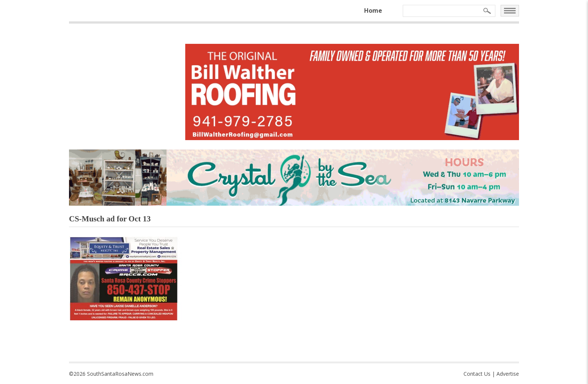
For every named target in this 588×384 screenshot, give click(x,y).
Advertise (508, 374)
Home (373, 10)
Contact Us (477, 374)
